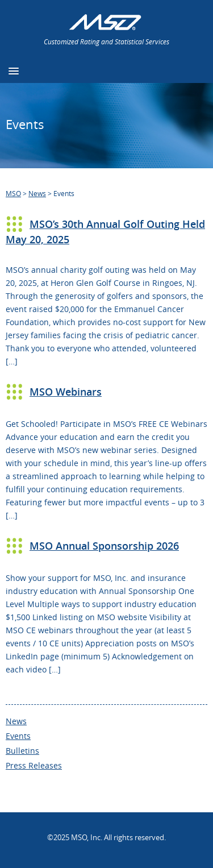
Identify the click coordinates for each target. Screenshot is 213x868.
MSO (13, 193)
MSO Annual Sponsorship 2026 (104, 546)
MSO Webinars (66, 392)
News (16, 721)
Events (18, 736)
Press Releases (34, 765)
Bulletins (22, 751)
